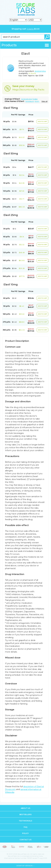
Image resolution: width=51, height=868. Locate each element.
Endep (35, 99)
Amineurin (30, 101)
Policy (25, 833)
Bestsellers (26, 814)
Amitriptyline (40, 71)
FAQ (26, 827)
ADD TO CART (42, 121)
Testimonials (25, 821)
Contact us (26, 840)
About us (26, 808)
